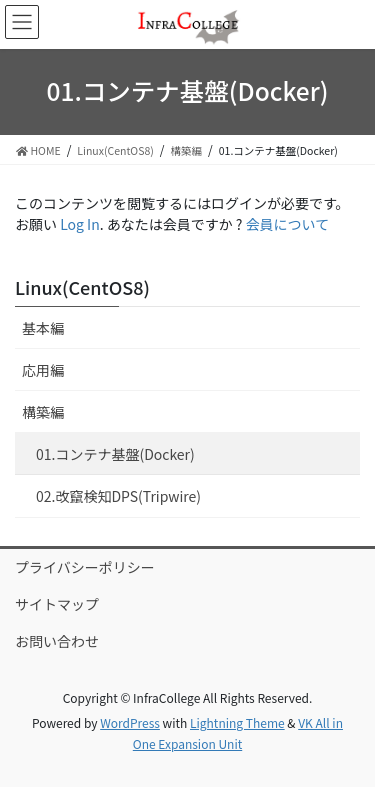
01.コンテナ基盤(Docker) (115, 454)
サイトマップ (57, 604)
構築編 (43, 412)
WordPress (130, 722)
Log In (80, 224)
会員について (288, 224)
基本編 (43, 328)
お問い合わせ (57, 641)
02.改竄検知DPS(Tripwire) (118, 496)
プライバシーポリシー (85, 567)
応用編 (43, 370)
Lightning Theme (237, 722)
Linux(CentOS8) (82, 287)
